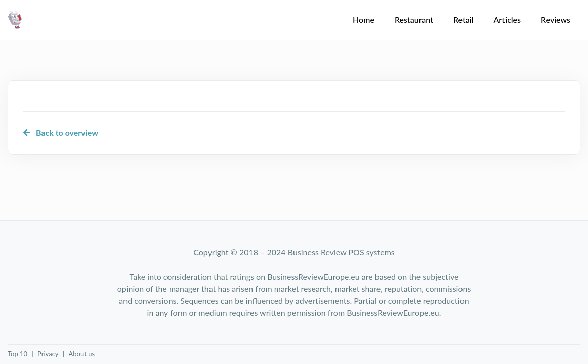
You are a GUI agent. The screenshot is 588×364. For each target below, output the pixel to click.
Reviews (556, 19)
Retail (463, 19)
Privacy (48, 354)
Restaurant (414, 19)
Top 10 (17, 354)
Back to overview (61, 133)
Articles (507, 19)
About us (81, 354)
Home (364, 19)
